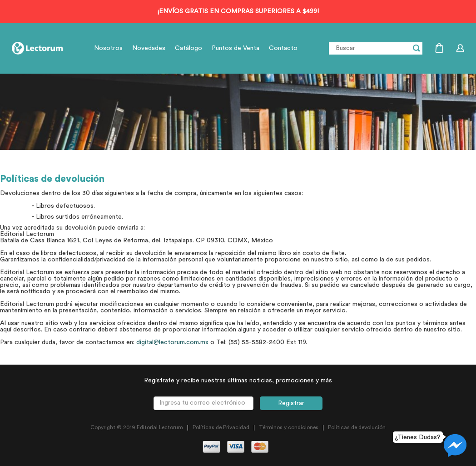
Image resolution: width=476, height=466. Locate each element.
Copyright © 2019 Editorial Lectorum (137, 427)
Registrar (291, 403)
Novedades (149, 48)
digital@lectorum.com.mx (172, 342)
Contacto (283, 48)
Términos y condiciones (289, 427)
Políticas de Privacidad (221, 427)
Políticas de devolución (357, 427)
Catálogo (188, 48)
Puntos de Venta (236, 48)
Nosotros (108, 48)
